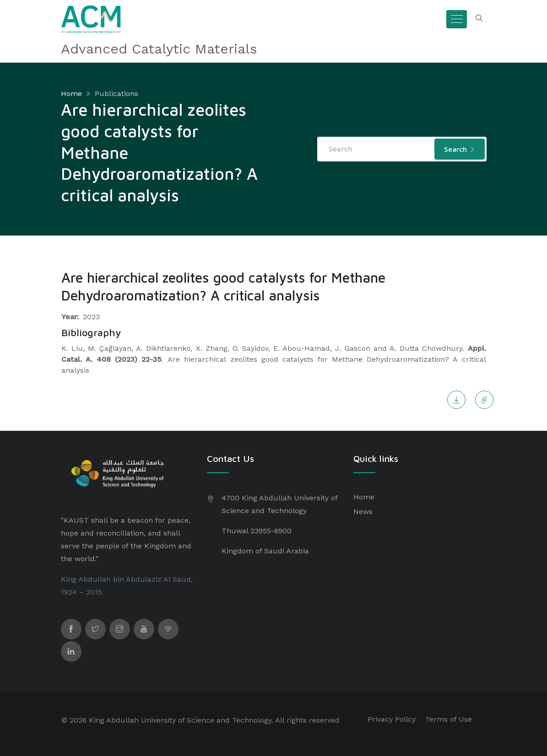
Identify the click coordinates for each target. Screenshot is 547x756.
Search (460, 149)
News (363, 512)
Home (71, 94)
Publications (116, 94)
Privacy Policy (392, 719)
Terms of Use (449, 719)
